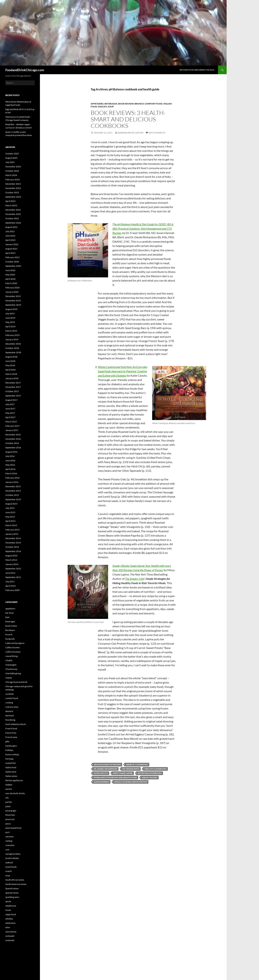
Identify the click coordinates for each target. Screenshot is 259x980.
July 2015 (10, 508)
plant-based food (13, 828)
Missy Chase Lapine (123, 773)
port (7, 832)
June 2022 (10, 236)
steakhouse (11, 906)
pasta (8, 806)
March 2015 (11, 525)
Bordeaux (10, 630)
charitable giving (13, 673)
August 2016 (11, 452)
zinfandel (10, 936)
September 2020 (13, 266)
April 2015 (10, 521)
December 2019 (13, 296)
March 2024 (11, 175)
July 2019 (10, 313)
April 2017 (10, 417)
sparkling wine (12, 897)
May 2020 (10, 275)
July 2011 (10, 581)
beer (8, 617)
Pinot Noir (10, 815)
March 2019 (11, 331)
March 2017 (11, 422)
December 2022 (13, 210)
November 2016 (13, 439)
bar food (9, 613)
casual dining (12, 656)
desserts (9, 711)
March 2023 (11, 205)
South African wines (15, 880)
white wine (10, 923)
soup (111, 107)
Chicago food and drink (16, 682)
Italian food (11, 767)
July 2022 (10, 231)
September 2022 (13, 223)
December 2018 (13, 344)
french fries (11, 733)
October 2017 (12, 391)
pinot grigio (11, 811)
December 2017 (13, 383)
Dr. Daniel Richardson (105, 769)
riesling (9, 841)
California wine (13, 647)
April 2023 (10, 201)
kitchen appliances (14, 780)
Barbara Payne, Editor (130, 133)
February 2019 (13, 335)
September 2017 (13, 396)
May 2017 (10, 413)
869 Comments (157, 133)
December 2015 (13, 486)
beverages (111, 104)
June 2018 (10, 361)
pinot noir (10, 819)
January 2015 (12, 534)
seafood (9, 862)
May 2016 (10, 465)
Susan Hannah (101, 782)
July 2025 (10, 162)
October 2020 (12, 262)
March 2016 (11, 473)
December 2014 (13, 538)
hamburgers (11, 746)
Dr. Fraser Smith (131, 769)
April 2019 (10, 326)
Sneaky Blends (150, 777)
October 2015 (12, 495)
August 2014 (11, 556)
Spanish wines (12, 888)
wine (8, 927)
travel (8, 910)
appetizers (97, 104)
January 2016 (12, 482)
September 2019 (13, 305)
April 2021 (10, 253)
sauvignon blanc (13, 854)
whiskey (9, 919)
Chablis (9, 660)
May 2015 (10, 517)
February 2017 (13, 426)
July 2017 (10, 404)
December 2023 (13, 184)
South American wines (16, 884)
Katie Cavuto (101, 773)
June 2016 (10, 460)
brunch (139, 104)
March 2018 (11, 374)
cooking (9, 703)
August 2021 (11, 249)
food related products (16, 724)
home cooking (12, 754)
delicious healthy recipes (107, 764)
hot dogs (9, 759)
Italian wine (11, 772)
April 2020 (10, 279)
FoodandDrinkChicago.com (25, 70)
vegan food (11, 914)
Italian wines (11, 776)
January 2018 (12, 378)
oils (7, 798)
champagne (11, 665)
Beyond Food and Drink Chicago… (198, 70)
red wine (9, 837)
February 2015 (13, 530)
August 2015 (11, 504)
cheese (9, 678)
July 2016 (10, 456)
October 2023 (12, 192)
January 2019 (12, 339)
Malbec (9, 785)
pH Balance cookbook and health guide (115, 777)
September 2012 (13, 569)
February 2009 (13, 590)
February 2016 (13, 478)
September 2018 (13, 352)
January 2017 (12, 430)
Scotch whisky (12, 858)
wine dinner (11, 932)
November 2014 (13, 543)
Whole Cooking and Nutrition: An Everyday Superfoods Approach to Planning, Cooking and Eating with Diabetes (123, 371)
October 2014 (12, 547)
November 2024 (13, 167)
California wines (13, 652)
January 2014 (12, 564)
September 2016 (13, 447)
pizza (8, 824)
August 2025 (11, 158)
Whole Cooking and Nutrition (131, 782)
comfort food (154, 104)
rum (7, 850)
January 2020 (12, 292)
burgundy (10, 639)
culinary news (12, 707)
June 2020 (10, 270)
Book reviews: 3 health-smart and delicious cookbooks (128, 119)
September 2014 (13, 551)
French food (11, 728)
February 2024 (13, 179)
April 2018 (10, 370)
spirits (8, 901)
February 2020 (13, 288)
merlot (9, 789)
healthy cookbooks (155, 769)
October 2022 (12, 218)
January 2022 (12, 244)
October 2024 (12, 171)
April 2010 (10, 586)
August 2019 (11, 309)
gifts (7, 741)
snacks (102, 107)
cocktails (10, 694)
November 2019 (13, 301)
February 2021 (13, 257)
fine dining (10, 720)
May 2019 (10, 322)
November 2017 (13, 387)
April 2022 (10, 240)
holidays (9, 750)
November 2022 (13, 214)
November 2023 (13, 188)
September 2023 (13, 197)
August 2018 (11, 357)
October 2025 (12, 154)
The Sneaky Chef (135, 579)
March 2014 (11, 560)
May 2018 (10, 365)
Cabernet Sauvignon (15, 643)
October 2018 (12, 348)
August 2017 (11, 400)
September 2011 (13, 577)
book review (126, 104)
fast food (10, 716)
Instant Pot (11, 763)
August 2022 (11, 227)
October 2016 (12, 443)
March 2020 (11, 283)
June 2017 (10, 409)
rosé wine (10, 845)
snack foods (11, 867)
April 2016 (10, 469)
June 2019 (10, 318)
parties (9, 802)
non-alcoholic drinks (15, 793)
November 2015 (13, 491)
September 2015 (13, 499)
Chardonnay (11, 669)
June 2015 (10, 512)
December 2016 (13, 435)
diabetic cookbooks (137, 764)
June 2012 (10, 573)
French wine (11, 737)
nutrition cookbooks (150, 773)
